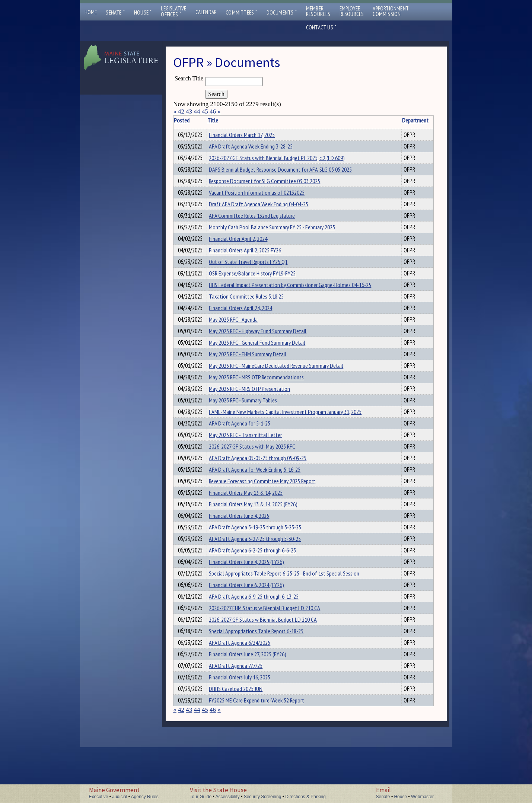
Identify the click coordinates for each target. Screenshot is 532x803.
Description (421, 120)
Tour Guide (201, 797)
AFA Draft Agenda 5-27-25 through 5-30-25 (262, 578)
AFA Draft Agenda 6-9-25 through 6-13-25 (261, 641)
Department (394, 120)
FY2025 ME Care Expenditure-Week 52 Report (264, 755)
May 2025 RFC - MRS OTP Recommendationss (263, 401)
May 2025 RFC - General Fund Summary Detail (264, 363)
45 (205, 111)
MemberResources (318, 11)
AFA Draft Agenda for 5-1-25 (247, 451)
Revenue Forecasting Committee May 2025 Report (269, 514)
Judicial (120, 797)
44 (197, 111)
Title (219, 120)
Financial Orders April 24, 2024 (248, 325)
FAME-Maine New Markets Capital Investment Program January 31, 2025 (292, 439)
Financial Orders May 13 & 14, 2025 (253, 527)
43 (189, 111)
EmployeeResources (352, 11)
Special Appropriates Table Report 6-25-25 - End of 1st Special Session (291, 616)
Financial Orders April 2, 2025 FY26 (252, 261)
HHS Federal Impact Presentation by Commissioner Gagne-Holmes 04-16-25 (297, 299)
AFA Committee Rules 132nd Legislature (259, 223)
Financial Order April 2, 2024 (245, 249)
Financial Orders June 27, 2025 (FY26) (255, 704)
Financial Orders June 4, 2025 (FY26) (254, 603)
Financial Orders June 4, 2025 (246, 552)
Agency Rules (145, 797)
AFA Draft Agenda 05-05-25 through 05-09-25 (265, 489)
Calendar (206, 12)
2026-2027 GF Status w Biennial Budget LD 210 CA (270, 666)
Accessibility (227, 797)
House (143, 12)
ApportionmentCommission (391, 11)
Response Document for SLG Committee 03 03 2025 (272, 185)
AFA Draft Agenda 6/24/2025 (247, 692)
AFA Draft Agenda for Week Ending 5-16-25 (262, 502)
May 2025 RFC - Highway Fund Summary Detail (265, 350)
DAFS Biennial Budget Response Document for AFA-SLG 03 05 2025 (287, 173)
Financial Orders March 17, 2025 (249, 135)
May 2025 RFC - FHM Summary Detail (255, 375)
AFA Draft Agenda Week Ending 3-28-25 (258, 147)
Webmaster (422, 797)
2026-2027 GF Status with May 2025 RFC (259, 477)
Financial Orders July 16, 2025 (247, 730)
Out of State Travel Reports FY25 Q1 (255, 274)
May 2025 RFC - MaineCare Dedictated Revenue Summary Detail (283, 388)
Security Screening (263, 797)
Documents (282, 12)
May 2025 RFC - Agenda (240, 337)
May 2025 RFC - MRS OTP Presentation (257, 413)
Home (91, 12)
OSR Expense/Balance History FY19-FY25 (259, 287)
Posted (193, 120)
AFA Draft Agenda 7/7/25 (243, 717)
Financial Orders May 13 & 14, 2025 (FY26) (260, 540)
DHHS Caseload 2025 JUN (243, 742)
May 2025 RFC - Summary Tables (250, 426)
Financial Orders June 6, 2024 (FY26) (254, 628)
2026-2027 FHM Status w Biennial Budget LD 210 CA (272, 654)
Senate (115, 12)
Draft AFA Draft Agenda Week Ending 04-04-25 (266, 211)
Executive (99, 797)
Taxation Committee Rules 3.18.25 (253, 312)
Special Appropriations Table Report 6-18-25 (263, 679)
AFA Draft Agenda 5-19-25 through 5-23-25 (262, 565)
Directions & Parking (305, 797)
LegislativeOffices (173, 12)
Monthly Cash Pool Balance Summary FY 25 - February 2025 (279, 236)
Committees (241, 12)
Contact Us (321, 27)
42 (181, 111)
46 (213, 111)
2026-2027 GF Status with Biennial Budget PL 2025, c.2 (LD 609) (284, 160)
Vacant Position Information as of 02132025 (264, 198)
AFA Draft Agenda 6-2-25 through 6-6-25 (259, 590)
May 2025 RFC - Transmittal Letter (252, 464)
